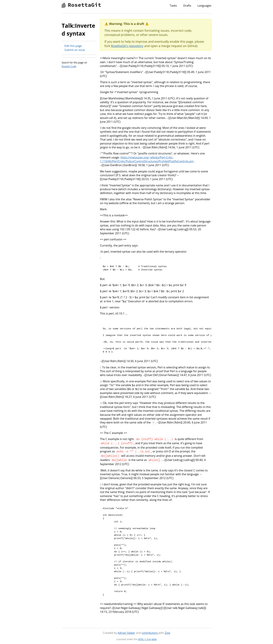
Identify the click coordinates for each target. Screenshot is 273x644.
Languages (204, 6)
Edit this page (73, 46)
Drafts (187, 6)
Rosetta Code (69, 66)
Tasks (173, 6)
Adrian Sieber (126, 631)
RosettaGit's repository (127, 46)
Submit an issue (75, 50)
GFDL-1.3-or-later (147, 637)
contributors (150, 631)
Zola (167, 631)
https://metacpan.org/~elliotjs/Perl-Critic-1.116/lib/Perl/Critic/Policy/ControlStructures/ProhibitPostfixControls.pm (147, 159)
